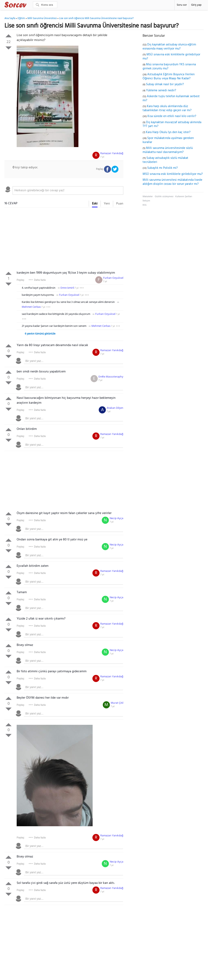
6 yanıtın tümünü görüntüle (40, 334)
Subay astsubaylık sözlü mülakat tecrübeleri (165, 160)
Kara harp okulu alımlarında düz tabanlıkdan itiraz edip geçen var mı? (167, 108)
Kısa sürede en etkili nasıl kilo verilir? (172, 116)
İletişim (146, 201)
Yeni (107, 204)
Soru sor (182, 5)
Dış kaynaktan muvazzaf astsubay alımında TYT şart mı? (172, 124)
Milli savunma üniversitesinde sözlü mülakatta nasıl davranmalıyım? (168, 150)
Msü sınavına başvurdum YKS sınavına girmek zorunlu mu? (169, 67)
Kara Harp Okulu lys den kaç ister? (168, 132)
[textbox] (68, 190)
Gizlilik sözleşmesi (164, 197)
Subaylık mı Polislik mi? (162, 168)
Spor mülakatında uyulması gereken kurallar (168, 140)
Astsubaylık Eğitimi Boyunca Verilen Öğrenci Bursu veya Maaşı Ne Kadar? (169, 76)
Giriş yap (196, 5)
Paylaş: (21, 280)
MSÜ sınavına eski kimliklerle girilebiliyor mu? (171, 57)
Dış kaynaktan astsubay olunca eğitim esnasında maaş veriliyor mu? (169, 47)
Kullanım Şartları (184, 197)
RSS (145, 205)
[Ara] (45, 5)
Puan (120, 204)
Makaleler (148, 197)
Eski (95, 204)
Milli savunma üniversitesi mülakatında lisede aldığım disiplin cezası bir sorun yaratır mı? (172, 182)
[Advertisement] (64, 240)
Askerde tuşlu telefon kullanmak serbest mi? (171, 98)
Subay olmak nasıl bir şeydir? (165, 84)
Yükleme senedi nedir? (161, 90)
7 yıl (102, 157)
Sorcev (29, 5)
